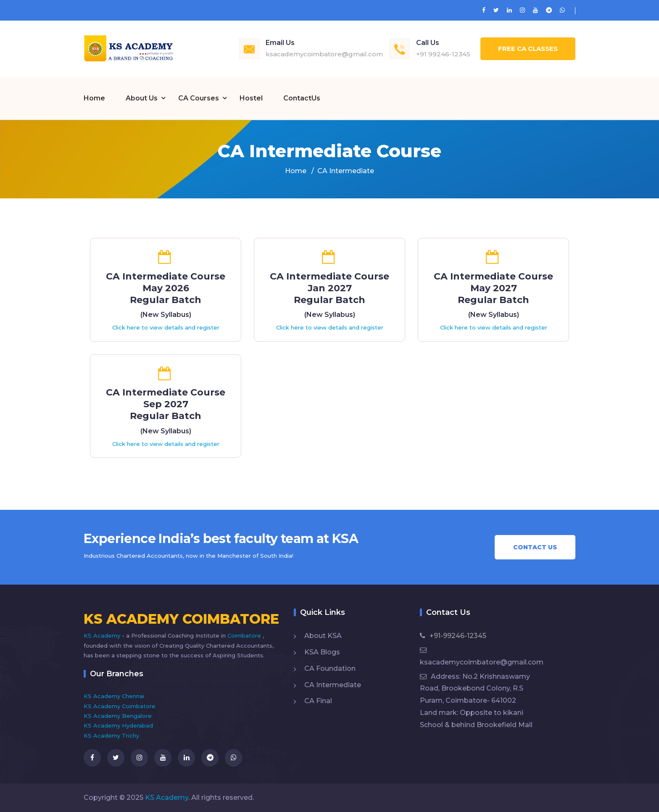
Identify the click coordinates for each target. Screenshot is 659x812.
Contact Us (535, 547)
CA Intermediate (333, 684)
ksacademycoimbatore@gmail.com (324, 54)
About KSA (323, 635)
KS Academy (103, 635)
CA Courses (199, 98)
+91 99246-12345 (443, 54)
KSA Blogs (322, 652)
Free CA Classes (528, 49)
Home (94, 98)
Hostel (251, 98)
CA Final (318, 700)
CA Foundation (330, 668)
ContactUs (302, 98)
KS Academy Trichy (111, 735)
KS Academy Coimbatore (120, 706)
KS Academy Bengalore (118, 715)
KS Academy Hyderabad (118, 725)
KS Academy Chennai (114, 696)
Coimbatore (245, 635)
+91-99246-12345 (453, 635)
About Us (142, 98)
